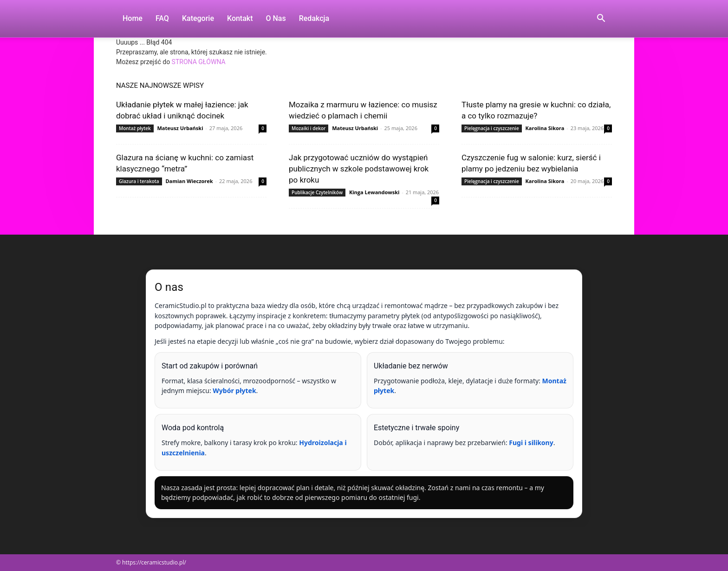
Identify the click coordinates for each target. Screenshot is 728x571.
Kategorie (198, 18)
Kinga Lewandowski (374, 192)
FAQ (162, 18)
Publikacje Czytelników (317, 192)
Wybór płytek (234, 391)
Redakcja (314, 18)
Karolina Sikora (545, 128)
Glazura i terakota (139, 181)
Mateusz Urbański (180, 128)
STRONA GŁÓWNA (199, 62)
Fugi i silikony (531, 443)
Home (133, 18)
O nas (276, 18)
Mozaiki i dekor (309, 128)
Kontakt (240, 18)
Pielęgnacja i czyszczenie (492, 128)
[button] (601, 19)
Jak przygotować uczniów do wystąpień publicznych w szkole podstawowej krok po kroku (359, 169)
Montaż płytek (135, 128)
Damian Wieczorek (189, 181)
